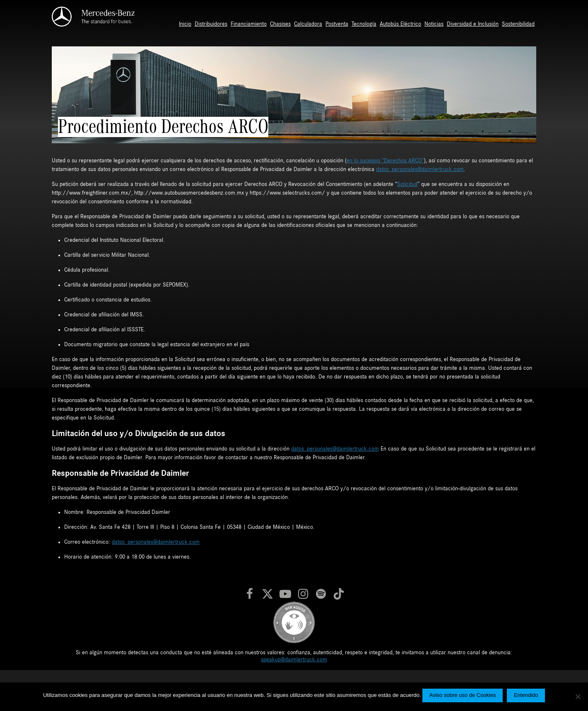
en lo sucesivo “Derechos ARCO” (385, 161)
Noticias (434, 24)
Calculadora (308, 24)
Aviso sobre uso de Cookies (463, 695)
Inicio (185, 24)
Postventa (337, 24)
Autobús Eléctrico (400, 24)
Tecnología (364, 24)
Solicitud (407, 184)
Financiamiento (249, 24)
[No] (578, 697)
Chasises (280, 24)
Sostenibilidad (518, 24)
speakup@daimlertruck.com (294, 660)
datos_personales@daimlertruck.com (420, 169)
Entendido (526, 695)
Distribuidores (211, 24)
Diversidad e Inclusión (473, 24)
